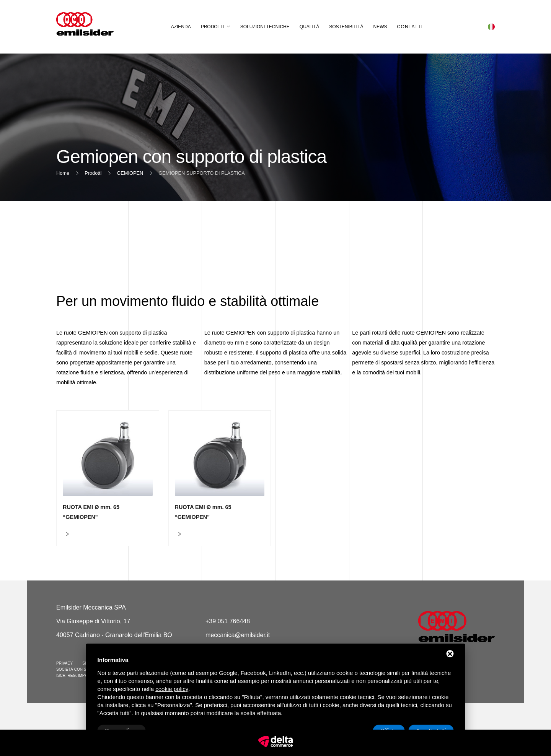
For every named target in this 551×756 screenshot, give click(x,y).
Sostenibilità (346, 27)
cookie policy (172, 689)
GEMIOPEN (130, 173)
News (380, 27)
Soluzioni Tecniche (265, 27)
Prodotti (213, 27)
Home (63, 173)
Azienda (181, 27)
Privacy (64, 663)
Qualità (309, 27)
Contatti (410, 27)
